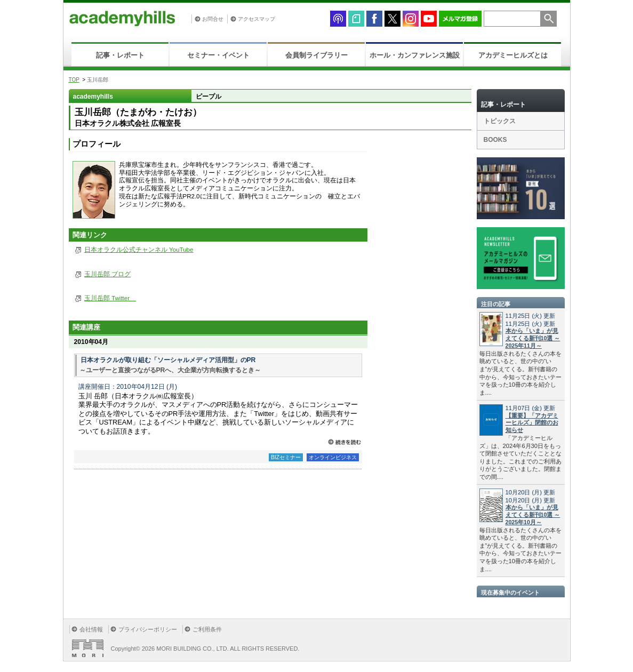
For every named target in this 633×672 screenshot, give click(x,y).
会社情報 (91, 629)
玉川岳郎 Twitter (110, 298)
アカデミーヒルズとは (513, 55)
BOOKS (495, 140)
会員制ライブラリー (316, 55)
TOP (74, 80)
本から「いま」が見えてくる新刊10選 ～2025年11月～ (533, 338)
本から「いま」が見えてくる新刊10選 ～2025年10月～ (533, 515)
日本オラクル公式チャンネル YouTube (139, 250)
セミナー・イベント (218, 55)
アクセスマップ (257, 19)
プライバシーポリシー (148, 629)
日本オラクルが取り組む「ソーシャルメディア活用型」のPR (168, 360)
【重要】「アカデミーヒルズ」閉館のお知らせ (532, 423)
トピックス (500, 121)
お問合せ (213, 19)
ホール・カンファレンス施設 (415, 55)
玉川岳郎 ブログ (107, 274)
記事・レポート (120, 55)
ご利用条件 (207, 629)
